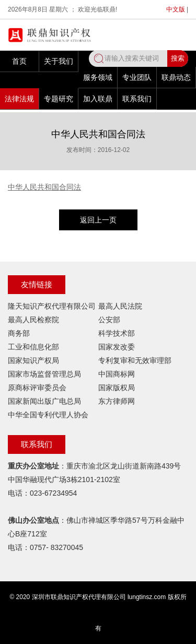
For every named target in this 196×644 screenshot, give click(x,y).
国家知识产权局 (33, 360)
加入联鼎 (98, 99)
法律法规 (19, 99)
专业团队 (137, 77)
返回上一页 (98, 220)
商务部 (19, 333)
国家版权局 (117, 388)
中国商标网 (117, 374)
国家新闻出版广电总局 (44, 401)
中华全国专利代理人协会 (48, 415)
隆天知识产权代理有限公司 (52, 306)
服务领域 (98, 77)
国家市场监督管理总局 (44, 374)
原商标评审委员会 (37, 388)
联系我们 (137, 99)
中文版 (176, 9)
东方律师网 (117, 401)
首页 (19, 61)
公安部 (109, 320)
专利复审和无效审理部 (135, 360)
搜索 (178, 58)
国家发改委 (117, 347)
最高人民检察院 (33, 320)
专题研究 (59, 99)
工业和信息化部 (33, 347)
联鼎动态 (176, 77)
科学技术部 (117, 333)
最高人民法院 (120, 306)
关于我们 (59, 61)
